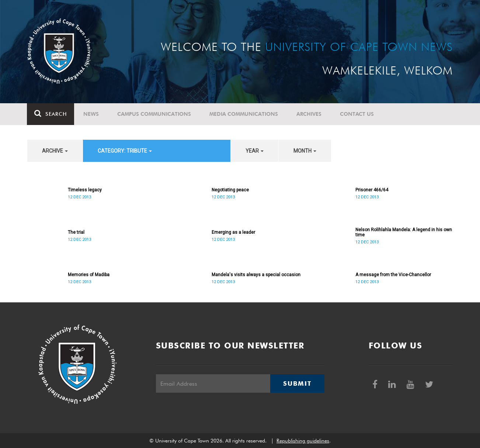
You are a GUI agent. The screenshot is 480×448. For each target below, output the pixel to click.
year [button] (255, 151)
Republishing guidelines (303, 441)
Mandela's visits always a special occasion (256, 275)
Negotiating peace (230, 190)
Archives (309, 114)
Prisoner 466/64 (372, 190)
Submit (297, 383)
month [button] (305, 151)
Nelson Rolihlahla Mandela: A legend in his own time (404, 232)
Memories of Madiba (89, 275)
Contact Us (357, 114)
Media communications (244, 114)
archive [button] (55, 151)
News (91, 114)
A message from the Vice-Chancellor (393, 275)
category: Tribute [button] (125, 151)
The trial (76, 232)
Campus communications (154, 114)
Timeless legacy (85, 190)
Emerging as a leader (233, 232)
